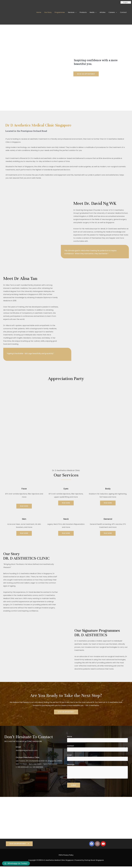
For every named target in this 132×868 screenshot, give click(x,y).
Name (97, 739)
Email (97, 759)
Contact (97, 749)
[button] (86, 74)
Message (97, 773)
